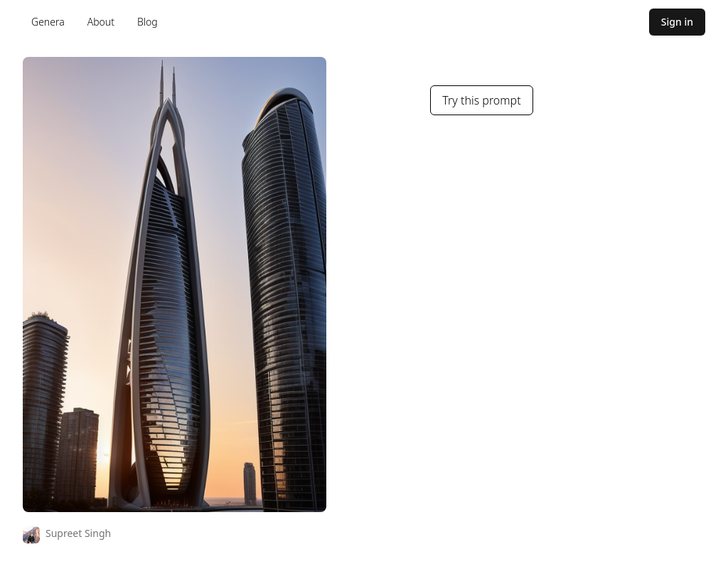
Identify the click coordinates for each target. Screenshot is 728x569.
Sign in (677, 22)
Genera (48, 22)
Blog (148, 22)
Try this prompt (481, 100)
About (101, 22)
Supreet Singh (78, 533)
